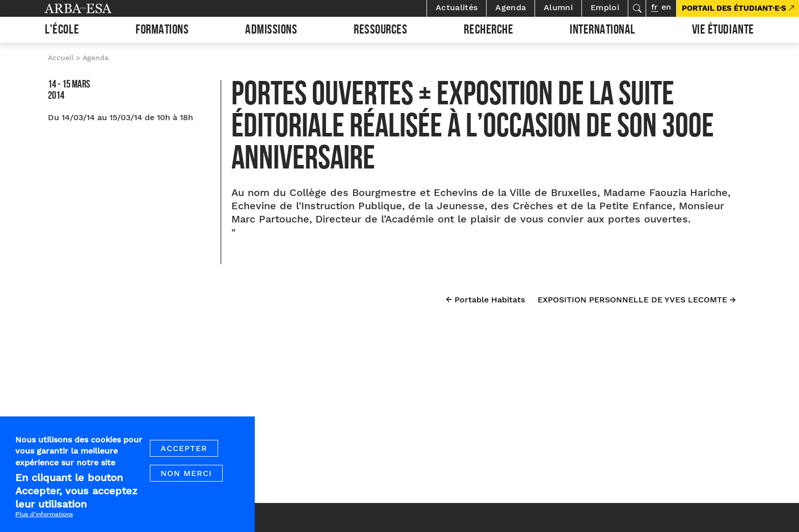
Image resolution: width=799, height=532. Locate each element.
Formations (162, 31)
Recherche (488, 31)
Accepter (184, 456)
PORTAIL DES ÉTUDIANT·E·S (734, 8)
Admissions (271, 31)
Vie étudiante (723, 31)
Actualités (457, 7)
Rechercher (637, 8)
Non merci (186, 481)
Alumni (558, 7)
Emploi (605, 7)
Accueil (61, 58)
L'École (62, 31)
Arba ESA (95, 8)
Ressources (380, 31)
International (603, 31)
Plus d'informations (44, 522)
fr (655, 7)
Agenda (511, 7)
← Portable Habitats (485, 300)
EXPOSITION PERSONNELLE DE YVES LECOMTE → (637, 300)
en (666, 7)
